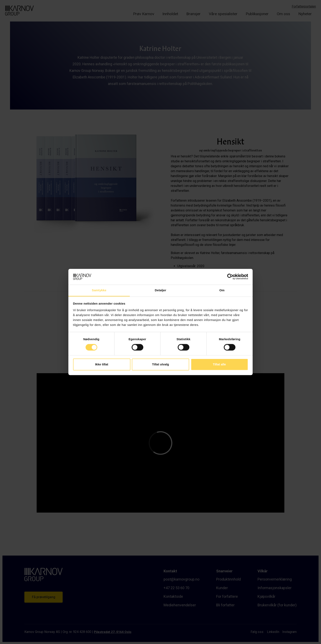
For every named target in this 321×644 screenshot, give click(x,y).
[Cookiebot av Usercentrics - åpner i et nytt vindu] (230, 277)
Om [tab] (222, 290)
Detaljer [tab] (160, 290)
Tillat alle (219, 364)
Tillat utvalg (160, 364)
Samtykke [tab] (99, 290)
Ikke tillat (102, 364)
